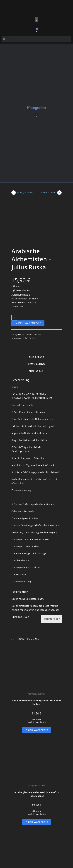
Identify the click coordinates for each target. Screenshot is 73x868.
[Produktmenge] (14, 272)
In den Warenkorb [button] (37, 684)
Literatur (37, 289)
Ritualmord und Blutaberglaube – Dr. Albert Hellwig (36, 656)
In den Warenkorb (28, 278)
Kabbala (33, 832)
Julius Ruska (29, 292)
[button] (36, 19)
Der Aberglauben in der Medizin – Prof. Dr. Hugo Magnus (37, 748)
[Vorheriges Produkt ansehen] (14, 193)
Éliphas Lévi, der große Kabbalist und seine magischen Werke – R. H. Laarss (36, 840)
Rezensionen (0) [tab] (36, 318)
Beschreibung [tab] (36, 311)
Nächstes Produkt (49, 192)
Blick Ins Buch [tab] (36, 325)
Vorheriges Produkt (25, 192)
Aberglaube (33, 648)
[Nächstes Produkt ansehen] (59, 193)
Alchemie (28, 289)
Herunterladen (51, 573)
